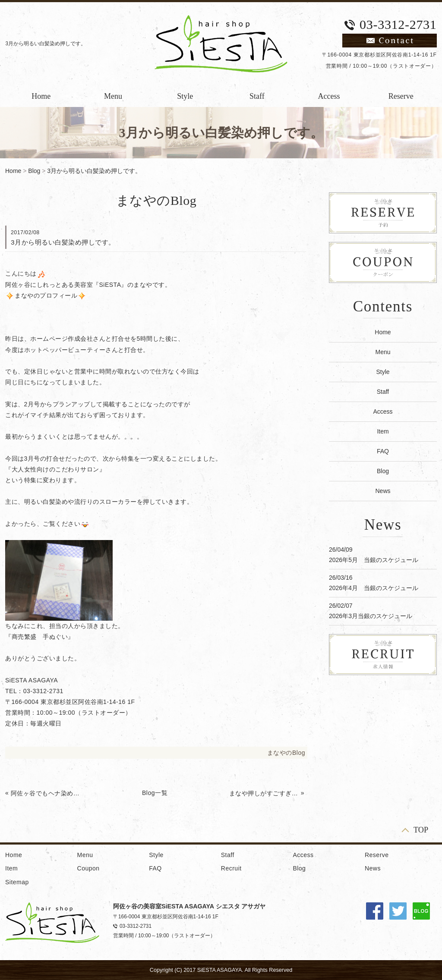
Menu (113, 96)
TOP (421, 830)
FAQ (383, 451)
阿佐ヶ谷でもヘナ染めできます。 (46, 793)
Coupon (88, 868)
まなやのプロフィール (46, 295)
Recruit (231, 868)
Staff (257, 96)
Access (329, 96)
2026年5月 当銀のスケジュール (374, 560)
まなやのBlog (286, 753)
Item (383, 431)
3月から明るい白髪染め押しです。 (94, 171)
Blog (34, 171)
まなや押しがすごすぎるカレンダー (264, 793)
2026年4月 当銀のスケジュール (374, 588)
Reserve (401, 96)
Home (41, 96)
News (383, 491)
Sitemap (17, 882)
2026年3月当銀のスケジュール (371, 616)
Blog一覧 (155, 793)
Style (185, 96)
